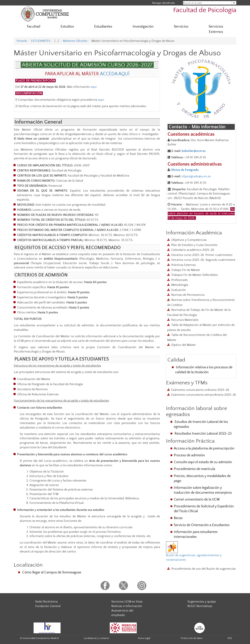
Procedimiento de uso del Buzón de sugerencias (204, 569)
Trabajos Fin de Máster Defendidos (195, 275)
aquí (94, 87)
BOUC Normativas (200, 606)
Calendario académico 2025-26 (193, 250)
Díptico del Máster (184, 345)
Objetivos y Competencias (189, 240)
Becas (178, 518)
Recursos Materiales (185, 320)
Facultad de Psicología (205, 10)
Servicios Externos (216, 29)
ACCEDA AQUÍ (115, 74)
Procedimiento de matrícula (194, 469)
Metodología (180, 285)
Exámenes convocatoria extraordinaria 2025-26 (204, 395)
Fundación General (48, 606)
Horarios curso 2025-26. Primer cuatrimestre (202, 255)
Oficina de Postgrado (185, 170)
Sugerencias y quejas (202, 602)
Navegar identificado (163, 3)
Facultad (34, 26)
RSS (230, 638)
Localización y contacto (96, 638)
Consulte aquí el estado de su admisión (203, 462)
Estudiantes (103, 26)
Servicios (181, 26)
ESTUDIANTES (41, 41)
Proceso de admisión (189, 455)
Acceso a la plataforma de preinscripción (204, 448)
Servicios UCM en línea (127, 602)
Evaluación (179, 290)
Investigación (143, 26)
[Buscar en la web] (234, 3)
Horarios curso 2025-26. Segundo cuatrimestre (203, 260)
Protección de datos (192, 638)
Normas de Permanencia (188, 295)
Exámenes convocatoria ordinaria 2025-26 (200, 390)
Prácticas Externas (183, 265)
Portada (22, 41)
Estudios (67, 26)
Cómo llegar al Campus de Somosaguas (52, 572)
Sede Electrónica (46, 602)
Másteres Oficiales (75, 41)
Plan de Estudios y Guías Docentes (194, 245)
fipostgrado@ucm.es (197, 176)
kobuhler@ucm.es (194, 151)
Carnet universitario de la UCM (197, 500)
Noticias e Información (127, 606)
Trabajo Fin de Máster (186, 270)
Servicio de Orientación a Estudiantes (202, 525)
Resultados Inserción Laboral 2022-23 (203, 434)
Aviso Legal (144, 638)
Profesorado (179, 280)
